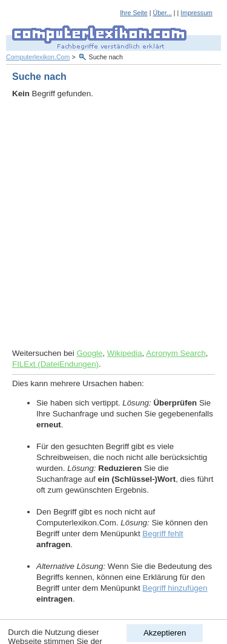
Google (89, 353)
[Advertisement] (113, 224)
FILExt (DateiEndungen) (55, 364)
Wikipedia (125, 353)
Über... (162, 13)
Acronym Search (176, 353)
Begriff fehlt (163, 534)
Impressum (196, 13)
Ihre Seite (134, 13)
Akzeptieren (165, 633)
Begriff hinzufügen (175, 588)
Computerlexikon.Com (38, 57)
